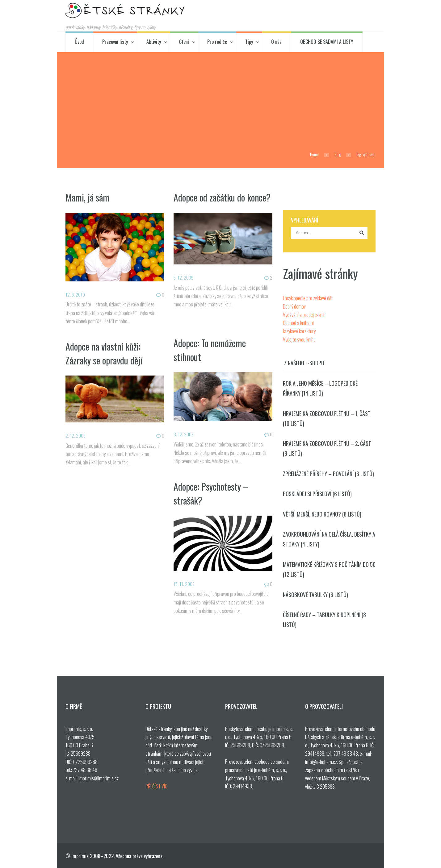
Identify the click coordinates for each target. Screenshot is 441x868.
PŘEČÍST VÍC (156, 786)
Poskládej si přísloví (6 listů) (317, 494)
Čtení (184, 42)
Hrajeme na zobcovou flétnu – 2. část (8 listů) (327, 448)
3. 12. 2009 (184, 434)
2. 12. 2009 (76, 435)
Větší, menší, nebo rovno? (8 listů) (322, 514)
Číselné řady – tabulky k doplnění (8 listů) (324, 620)
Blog (338, 154)
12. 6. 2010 (75, 294)
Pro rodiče (217, 42)
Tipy (249, 42)
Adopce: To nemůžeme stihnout (212, 350)
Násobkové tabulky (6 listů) (315, 595)
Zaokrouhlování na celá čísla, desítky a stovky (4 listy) (329, 539)
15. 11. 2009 (184, 584)
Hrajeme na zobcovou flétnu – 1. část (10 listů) (327, 418)
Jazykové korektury (299, 331)
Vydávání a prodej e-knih (304, 315)
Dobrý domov (294, 306)
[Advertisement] (220, 98)
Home (314, 154)
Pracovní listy (115, 42)
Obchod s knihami (298, 323)
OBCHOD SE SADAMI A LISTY (327, 42)
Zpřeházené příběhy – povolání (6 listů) (328, 474)
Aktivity (154, 42)
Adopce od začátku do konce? (211, 204)
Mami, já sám (88, 197)
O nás (276, 42)
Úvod (79, 42)
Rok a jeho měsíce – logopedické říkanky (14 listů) (320, 388)
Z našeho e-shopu (304, 363)
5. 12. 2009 (184, 291)
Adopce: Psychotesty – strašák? (213, 493)
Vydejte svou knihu (299, 339)
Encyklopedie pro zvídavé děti (308, 298)
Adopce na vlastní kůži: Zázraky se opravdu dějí (106, 353)
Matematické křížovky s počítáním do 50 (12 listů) (329, 569)
